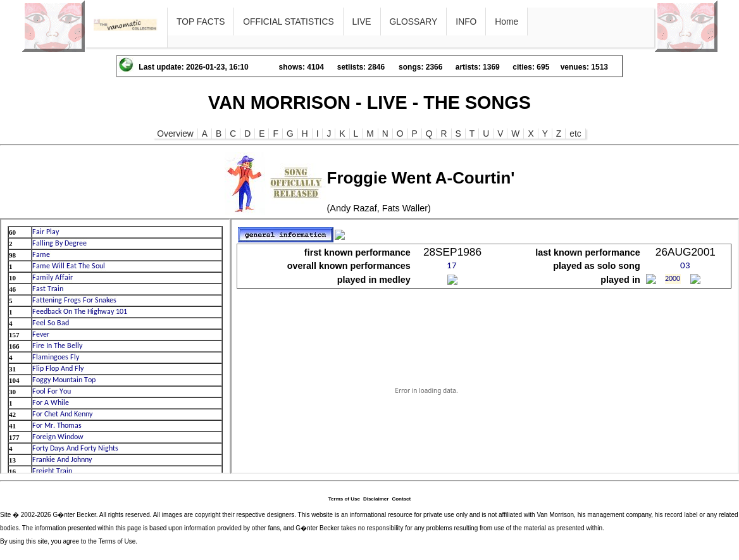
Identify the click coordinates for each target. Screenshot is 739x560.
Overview (175, 134)
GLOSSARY (414, 22)
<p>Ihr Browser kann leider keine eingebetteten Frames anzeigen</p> (115, 346)
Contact (401, 499)
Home (506, 22)
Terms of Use (344, 499)
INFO (466, 22)
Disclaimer (376, 499)
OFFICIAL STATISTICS (288, 22)
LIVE (362, 22)
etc (575, 134)
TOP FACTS (201, 22)
